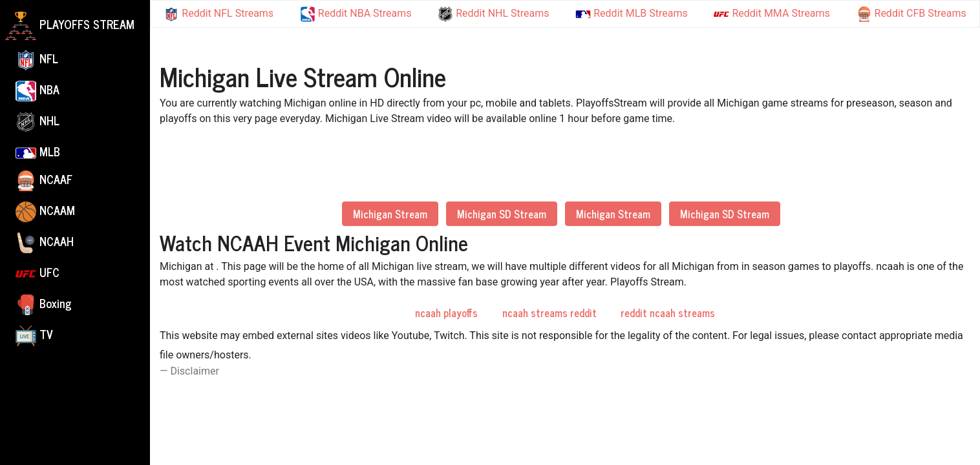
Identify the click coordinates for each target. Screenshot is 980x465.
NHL (37, 121)
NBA (37, 90)
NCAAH (45, 242)
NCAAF (44, 180)
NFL (37, 59)
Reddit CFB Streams (911, 14)
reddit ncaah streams (668, 313)
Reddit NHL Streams (493, 14)
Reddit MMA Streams (772, 14)
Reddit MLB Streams (631, 13)
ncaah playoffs (446, 313)
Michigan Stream (390, 214)
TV (34, 335)
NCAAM (45, 211)
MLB (38, 151)
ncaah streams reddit (549, 313)
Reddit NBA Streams (356, 14)
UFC (37, 273)
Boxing (44, 304)
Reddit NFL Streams (218, 14)
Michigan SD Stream (502, 214)
